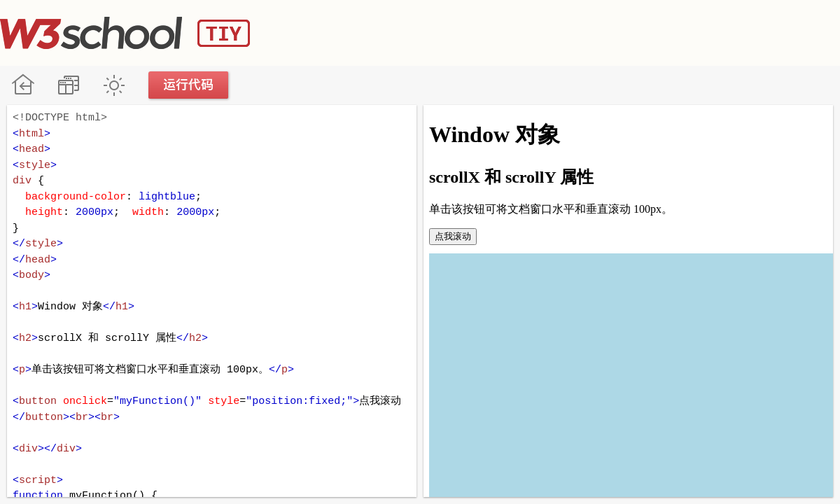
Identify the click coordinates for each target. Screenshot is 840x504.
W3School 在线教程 (23, 85)
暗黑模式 (114, 85)
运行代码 (189, 85)
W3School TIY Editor (125, 33)
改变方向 (68, 85)
